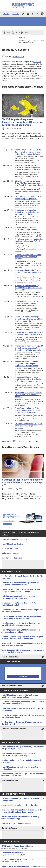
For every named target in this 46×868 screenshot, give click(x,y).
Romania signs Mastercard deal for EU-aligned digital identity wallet (20, 604)
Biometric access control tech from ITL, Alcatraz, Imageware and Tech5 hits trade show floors (29, 183)
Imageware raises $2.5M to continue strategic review (26, 228)
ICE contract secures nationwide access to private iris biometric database (22, 611)
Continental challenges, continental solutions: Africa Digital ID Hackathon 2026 (23, 703)
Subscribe (16, 14)
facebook (37, 14)
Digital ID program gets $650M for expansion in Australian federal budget (21, 631)
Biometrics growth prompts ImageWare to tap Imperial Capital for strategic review (27, 363)
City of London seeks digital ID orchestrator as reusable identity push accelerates (21, 624)
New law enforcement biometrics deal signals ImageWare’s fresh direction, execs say (29, 241)
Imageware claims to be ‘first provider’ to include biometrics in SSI (29, 272)
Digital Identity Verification (12, 544)
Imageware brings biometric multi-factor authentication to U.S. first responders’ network (28, 379)
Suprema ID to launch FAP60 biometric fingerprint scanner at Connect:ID (28, 288)
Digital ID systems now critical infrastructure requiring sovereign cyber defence (20, 696)
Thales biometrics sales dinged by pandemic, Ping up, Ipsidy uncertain (29, 426)
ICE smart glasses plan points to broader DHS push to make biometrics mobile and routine (22, 638)
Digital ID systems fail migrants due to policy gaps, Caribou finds (22, 768)
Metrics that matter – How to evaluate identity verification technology (20, 818)
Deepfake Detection (10, 549)
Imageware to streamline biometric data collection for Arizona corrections (27, 212)
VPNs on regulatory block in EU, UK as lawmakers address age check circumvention (21, 617)
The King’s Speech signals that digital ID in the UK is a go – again (23, 577)
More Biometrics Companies (13, 686)
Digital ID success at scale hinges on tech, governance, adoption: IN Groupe (18, 597)
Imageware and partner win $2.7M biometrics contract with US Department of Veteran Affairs (29, 348)
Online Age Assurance (10, 553)
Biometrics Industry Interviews (14, 729)
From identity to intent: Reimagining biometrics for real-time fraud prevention (22, 644)
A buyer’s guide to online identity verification (20, 805)
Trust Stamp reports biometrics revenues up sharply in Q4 (28, 198)
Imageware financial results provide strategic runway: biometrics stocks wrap (26, 303)
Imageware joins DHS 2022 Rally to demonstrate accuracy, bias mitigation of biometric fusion (28, 152)
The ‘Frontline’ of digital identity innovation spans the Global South (22, 723)
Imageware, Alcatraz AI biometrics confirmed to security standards (29, 333)
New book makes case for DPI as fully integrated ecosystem (21, 761)
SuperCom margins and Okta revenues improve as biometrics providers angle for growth (28, 410)
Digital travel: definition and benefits (16, 823)
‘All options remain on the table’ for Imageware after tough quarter (28, 257)
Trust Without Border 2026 (23, 854)
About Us (6, 14)
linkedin (28, 14)
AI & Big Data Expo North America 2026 (23, 861)
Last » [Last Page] (36, 441)
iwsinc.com (18, 56)
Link (26, 33)
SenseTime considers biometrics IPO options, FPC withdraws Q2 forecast (28, 395)
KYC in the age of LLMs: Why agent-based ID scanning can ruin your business (23, 716)
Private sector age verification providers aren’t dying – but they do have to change (21, 591)
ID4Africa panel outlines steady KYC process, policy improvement (22, 710)
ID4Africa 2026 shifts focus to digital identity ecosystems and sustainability (20, 584)
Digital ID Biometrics (10, 781)
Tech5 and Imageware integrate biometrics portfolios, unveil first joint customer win (29, 319)
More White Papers (9, 828)
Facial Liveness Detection (12, 558)
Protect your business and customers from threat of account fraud (23, 800)
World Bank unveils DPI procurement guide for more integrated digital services (23, 651)
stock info (37, 62)
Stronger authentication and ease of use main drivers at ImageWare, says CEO (22, 483)
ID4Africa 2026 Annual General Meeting (23, 847)
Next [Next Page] (30, 441)
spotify (42, 14)
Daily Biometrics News (10, 657)
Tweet (18, 33)
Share (9, 33)
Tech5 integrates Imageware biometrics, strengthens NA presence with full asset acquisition (22, 122)
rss (23, 14)
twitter (33, 14)
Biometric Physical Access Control (15, 539)
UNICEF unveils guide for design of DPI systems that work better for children (23, 775)
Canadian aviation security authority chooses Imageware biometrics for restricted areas (28, 167)
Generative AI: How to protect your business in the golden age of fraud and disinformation (22, 811)
